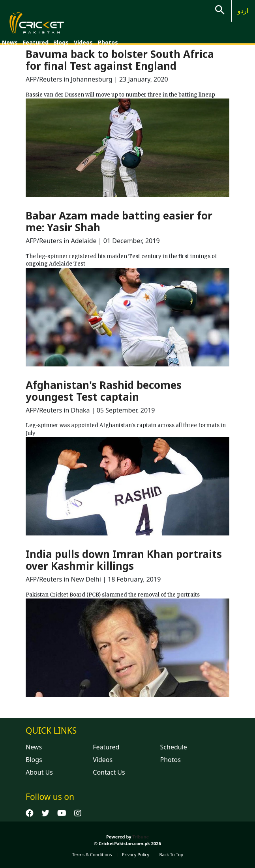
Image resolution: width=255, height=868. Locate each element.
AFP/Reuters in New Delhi (63, 579)
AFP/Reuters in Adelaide (62, 241)
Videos (83, 42)
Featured (36, 42)
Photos (108, 42)
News (10, 42)
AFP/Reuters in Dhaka (58, 410)
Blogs (61, 42)
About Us (39, 772)
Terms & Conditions (92, 854)
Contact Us (109, 772)
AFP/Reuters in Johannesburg (69, 79)
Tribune (141, 837)
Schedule (174, 747)
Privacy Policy (136, 854)
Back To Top (171, 854)
